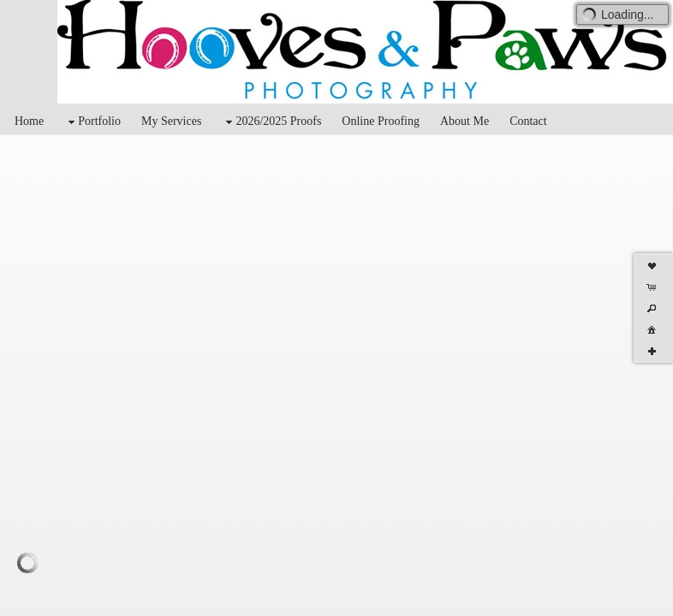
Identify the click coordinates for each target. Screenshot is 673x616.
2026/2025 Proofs (271, 122)
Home (29, 121)
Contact (528, 121)
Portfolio (92, 122)
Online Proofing (381, 121)
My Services (171, 121)
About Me (465, 121)
